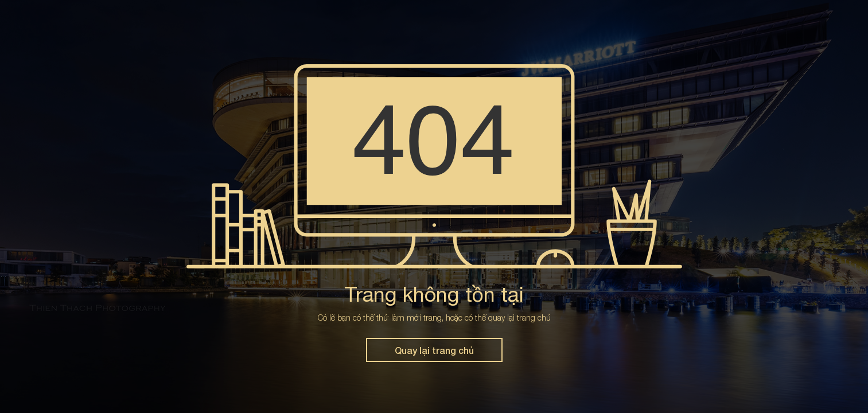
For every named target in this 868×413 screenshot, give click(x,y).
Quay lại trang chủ (434, 350)
